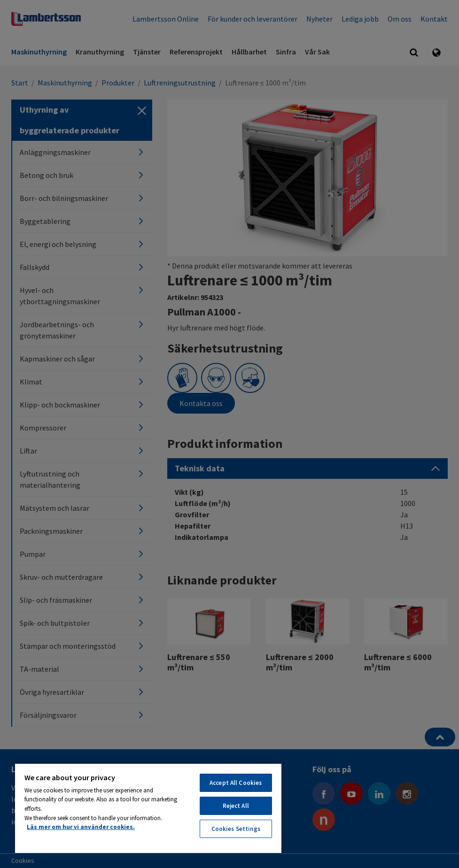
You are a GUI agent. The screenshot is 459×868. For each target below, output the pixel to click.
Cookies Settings (236, 829)
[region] (148, 808)
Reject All (236, 806)
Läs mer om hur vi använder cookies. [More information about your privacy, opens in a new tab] (81, 827)
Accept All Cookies (236, 783)
